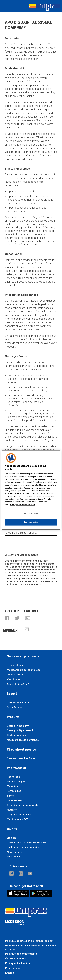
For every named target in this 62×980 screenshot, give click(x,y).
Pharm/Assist (17, 768)
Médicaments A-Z (17, 819)
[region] (31, 490)
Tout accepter (31, 522)
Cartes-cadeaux (16, 735)
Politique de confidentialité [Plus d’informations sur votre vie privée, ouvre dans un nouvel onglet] (22, 504)
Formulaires (14, 791)
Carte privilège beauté (20, 730)
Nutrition (12, 810)
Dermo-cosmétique (18, 703)
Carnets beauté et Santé (21, 758)
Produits (13, 717)
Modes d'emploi (16, 782)
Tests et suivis (15, 675)
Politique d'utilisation (18, 963)
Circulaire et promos (21, 750)
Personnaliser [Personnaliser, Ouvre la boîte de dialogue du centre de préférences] (31, 513)
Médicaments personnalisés (24, 670)
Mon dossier (14, 857)
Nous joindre (14, 852)
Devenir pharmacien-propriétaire (26, 843)
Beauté (12, 694)
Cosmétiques (15, 707)
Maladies (12, 786)
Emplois (11, 838)
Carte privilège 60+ (18, 726)
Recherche (13, 777)
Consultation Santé (18, 684)
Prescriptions (15, 665)
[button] (7, 619)
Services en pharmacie (23, 657)
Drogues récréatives (19, 815)
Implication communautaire (23, 847)
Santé (10, 796)
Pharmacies (12, 968)
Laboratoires (14, 800)
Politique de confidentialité (21, 954)
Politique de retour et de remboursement (29, 941)
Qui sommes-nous (16, 958)
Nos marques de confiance (23, 740)
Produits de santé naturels (23, 805)
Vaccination (14, 679)
